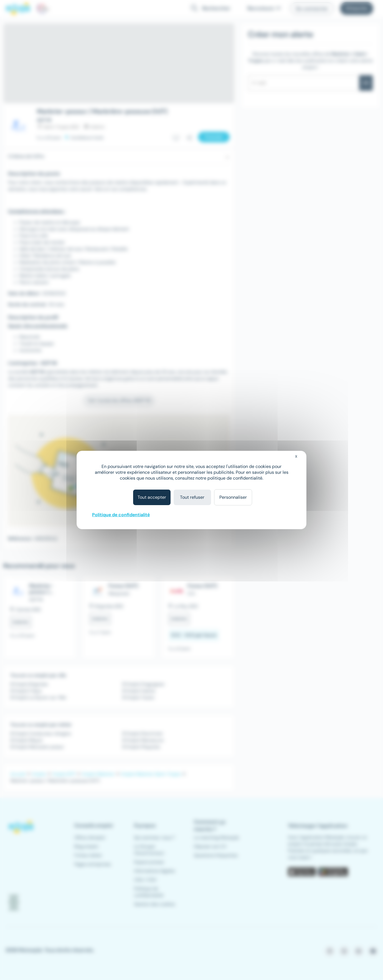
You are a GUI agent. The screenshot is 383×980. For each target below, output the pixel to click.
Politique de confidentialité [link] (121, 515)
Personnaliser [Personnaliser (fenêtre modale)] (233, 497)
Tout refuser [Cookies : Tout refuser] (192, 497)
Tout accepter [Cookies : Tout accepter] (152, 497)
